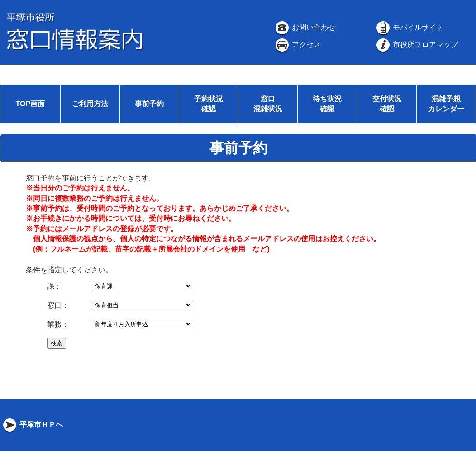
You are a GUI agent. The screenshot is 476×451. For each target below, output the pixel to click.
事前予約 (149, 104)
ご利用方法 (90, 104)
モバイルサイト (409, 27)
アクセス (297, 45)
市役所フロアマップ (416, 45)
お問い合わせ (305, 27)
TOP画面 (30, 104)
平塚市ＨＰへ (32, 425)
